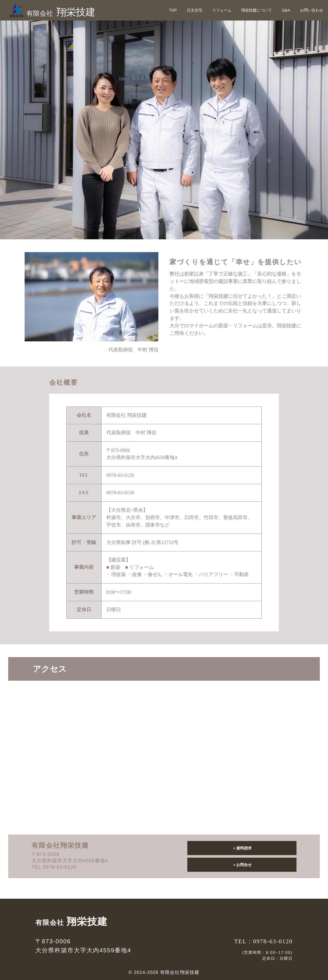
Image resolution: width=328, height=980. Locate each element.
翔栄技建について (257, 10)
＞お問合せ (242, 865)
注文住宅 (194, 10)
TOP (173, 10)
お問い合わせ (312, 10)
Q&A (286, 10)
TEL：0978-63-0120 (263, 941)
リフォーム (222, 10)
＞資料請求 (242, 848)
